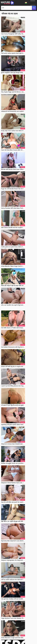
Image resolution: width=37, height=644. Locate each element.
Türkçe (21, 638)
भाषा (26, 3)
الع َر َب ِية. (7, 634)
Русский (10, 638)
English (6, 640)
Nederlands (14, 634)
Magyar (18, 632)
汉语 (22, 632)
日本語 (21, 640)
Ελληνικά (30, 642)
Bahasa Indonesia (7, 636)
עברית (24, 642)
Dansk (14, 642)
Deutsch (23, 636)
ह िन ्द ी (21, 634)
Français (19, 642)
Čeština (6, 632)
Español (26, 640)
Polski (33, 636)
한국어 (11, 640)
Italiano (16, 640)
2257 (24, 628)
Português (12, 632)
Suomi (31, 640)
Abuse (19, 628)
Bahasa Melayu (29, 632)
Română (15, 638)
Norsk (4, 638)
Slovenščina (29, 634)
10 (21, 410)
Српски (28, 636)
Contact (14, 628)
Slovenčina (16, 636)
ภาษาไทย (32, 638)
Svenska (26, 638)
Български (8, 642)
